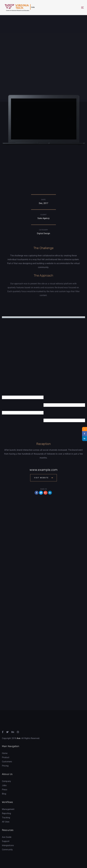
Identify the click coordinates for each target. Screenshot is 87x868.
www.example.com (43, 470)
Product (6, 757)
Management (8, 809)
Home (5, 753)
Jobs (4, 785)
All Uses (6, 822)
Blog (4, 794)
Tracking (6, 818)
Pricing (5, 766)
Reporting (6, 813)
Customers (7, 762)
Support (6, 841)
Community (7, 850)
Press (5, 790)
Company (6, 781)
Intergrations (8, 845)
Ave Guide (7, 837)
